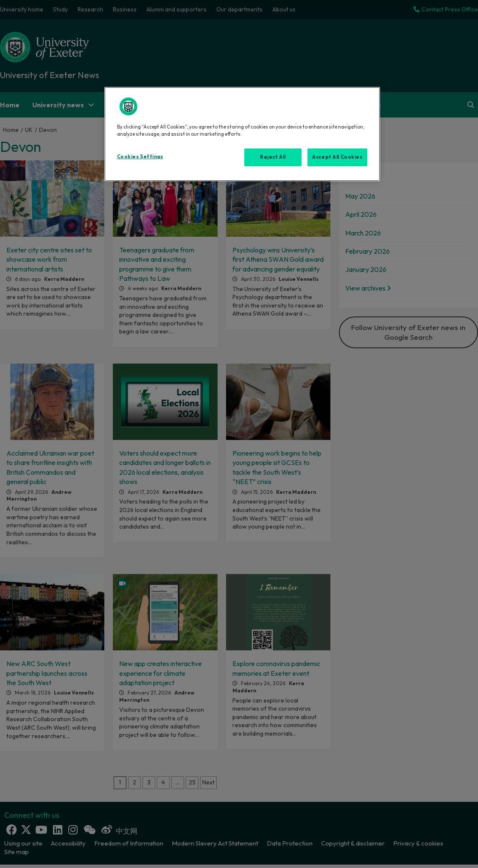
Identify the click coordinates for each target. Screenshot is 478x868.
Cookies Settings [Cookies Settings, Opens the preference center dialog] (140, 157)
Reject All (273, 157)
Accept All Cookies (337, 157)
